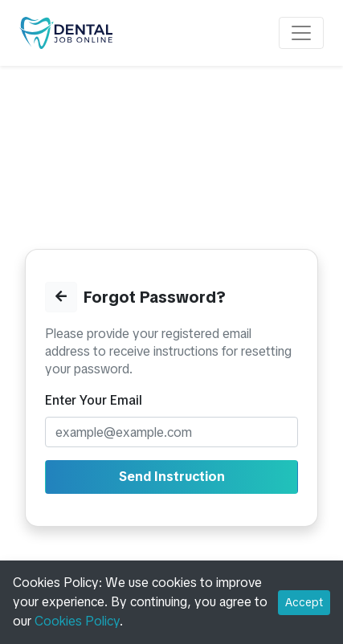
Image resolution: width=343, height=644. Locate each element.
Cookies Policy (77, 621)
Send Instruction (172, 477)
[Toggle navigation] (301, 33)
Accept (304, 602)
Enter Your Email (94, 400)
